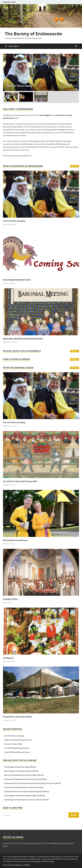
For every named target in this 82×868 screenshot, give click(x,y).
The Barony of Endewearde (33, 34)
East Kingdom (45, 115)
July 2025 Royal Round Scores (17, 748)
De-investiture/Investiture (15, 540)
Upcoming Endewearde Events (17, 280)
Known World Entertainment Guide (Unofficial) (24, 787)
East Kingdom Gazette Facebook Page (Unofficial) (25, 795)
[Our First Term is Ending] (41, 72)
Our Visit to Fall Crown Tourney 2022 (20, 481)
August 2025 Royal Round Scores (18, 740)
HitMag (27, 865)
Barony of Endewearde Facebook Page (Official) (24, 775)
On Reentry (8, 658)
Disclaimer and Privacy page (43, 861)
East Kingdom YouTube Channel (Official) (21, 771)
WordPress (16, 865)
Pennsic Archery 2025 (13, 744)
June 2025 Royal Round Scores (17, 752)
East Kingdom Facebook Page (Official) (20, 767)
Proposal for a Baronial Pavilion (18, 717)
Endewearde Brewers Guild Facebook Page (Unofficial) (27, 791)
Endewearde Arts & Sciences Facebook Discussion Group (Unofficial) (32, 783)
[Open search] (76, 46)
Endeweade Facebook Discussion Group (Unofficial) (26, 779)
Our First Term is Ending (14, 221)
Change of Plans (10, 599)
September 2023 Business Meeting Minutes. (23, 339)
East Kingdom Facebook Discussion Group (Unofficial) (27, 800)
